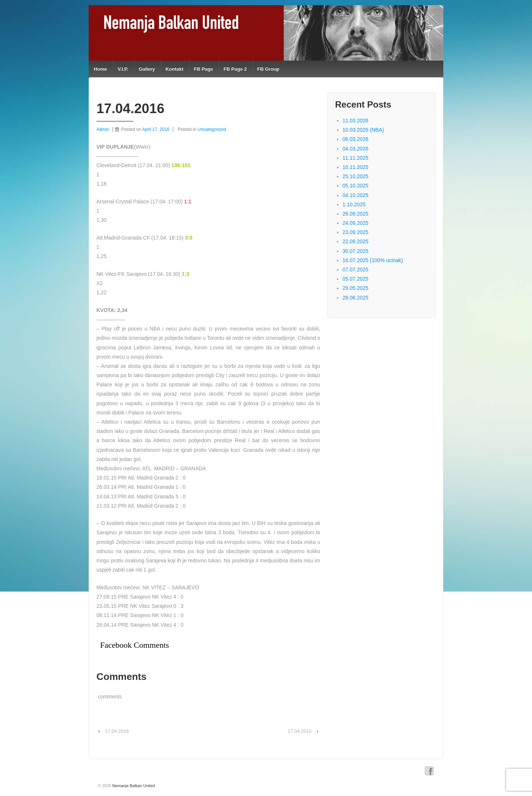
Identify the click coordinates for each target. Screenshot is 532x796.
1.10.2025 (354, 204)
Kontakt (174, 69)
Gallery (147, 69)
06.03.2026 (355, 139)
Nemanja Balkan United (133, 786)
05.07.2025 (355, 279)
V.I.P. (123, 69)
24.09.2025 (355, 223)
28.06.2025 (355, 298)
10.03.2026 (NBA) (363, 130)
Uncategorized (212, 129)
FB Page (204, 69)
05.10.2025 (355, 186)
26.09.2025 (355, 214)
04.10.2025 (355, 195)
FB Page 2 (235, 69)
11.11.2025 (355, 158)
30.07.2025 (355, 251)
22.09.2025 (355, 241)
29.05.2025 (355, 288)
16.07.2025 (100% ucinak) (373, 260)
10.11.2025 (355, 167)
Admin (103, 129)
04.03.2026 (355, 149)
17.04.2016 (117, 731)
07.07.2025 (355, 270)
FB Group (268, 69)
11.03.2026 (355, 121)
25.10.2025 (355, 176)
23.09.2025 (355, 232)
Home (100, 69)
